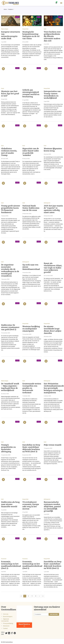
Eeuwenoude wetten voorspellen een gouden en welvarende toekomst (32, 388)
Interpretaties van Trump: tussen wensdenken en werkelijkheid (52, 95)
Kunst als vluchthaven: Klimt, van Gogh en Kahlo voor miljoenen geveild (53, 268)
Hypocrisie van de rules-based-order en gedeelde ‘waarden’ (31, 152)
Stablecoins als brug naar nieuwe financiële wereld (10, 504)
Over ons (6, 614)
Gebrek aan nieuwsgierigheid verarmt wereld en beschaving (31, 93)
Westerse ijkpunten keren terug (53, 150)
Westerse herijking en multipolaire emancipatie (31, 329)
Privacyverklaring (8, 623)
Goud (2, 88)
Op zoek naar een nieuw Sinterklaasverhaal (31, 267)
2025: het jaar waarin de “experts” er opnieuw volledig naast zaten (53, 209)
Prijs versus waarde (53, 445)
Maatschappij (5, 29)
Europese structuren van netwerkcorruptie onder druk (11, 35)
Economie (4, 559)
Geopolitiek (25, 29)
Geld (45, 29)
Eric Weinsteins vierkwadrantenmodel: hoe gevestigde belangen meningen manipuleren (53, 388)
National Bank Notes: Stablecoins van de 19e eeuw (31, 208)
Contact (5, 628)
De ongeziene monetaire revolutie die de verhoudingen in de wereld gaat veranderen (10, 270)
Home (5, 9)
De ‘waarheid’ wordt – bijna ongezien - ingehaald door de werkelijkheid (10, 387)
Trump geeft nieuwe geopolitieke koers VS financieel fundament (11, 209)
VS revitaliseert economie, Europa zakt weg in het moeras (31, 505)
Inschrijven (54, 614)
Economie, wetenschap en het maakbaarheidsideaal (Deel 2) (11, 565)
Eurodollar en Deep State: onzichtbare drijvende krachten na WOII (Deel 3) (31, 448)
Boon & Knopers (8, 617)
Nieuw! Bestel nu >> (24, 625)
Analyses (11, 9)
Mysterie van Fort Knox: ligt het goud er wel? (10, 94)
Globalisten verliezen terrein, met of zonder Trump (9, 152)
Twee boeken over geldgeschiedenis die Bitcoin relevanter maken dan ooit (52, 36)
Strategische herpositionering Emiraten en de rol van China (31, 35)
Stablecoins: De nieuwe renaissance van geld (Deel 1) (10, 327)
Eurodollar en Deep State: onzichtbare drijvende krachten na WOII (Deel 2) (53, 565)
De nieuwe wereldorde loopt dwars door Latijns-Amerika (53, 330)
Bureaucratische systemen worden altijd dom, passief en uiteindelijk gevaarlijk (52, 507)
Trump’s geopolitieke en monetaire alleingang (8, 448)
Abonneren (6, 626)
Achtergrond (47, 203)
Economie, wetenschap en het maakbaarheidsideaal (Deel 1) (32, 565)
